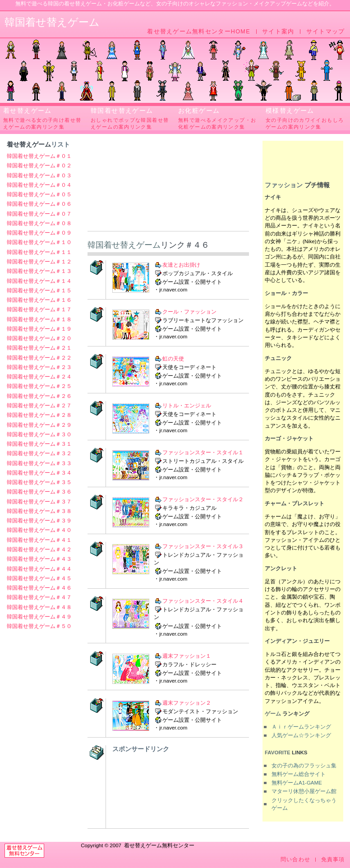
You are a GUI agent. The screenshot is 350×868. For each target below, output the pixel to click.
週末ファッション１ (187, 656)
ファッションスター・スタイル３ (203, 546)
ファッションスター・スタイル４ (203, 601)
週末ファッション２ (187, 702)
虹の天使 (173, 359)
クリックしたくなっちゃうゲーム (304, 804)
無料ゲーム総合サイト (299, 774)
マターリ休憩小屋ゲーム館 (304, 791)
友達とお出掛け (181, 265)
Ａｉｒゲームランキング (301, 727)
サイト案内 (278, 32)
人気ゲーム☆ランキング (301, 735)
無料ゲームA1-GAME (297, 783)
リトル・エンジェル (187, 406)
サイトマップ (326, 32)
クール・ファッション (189, 312)
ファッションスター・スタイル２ (203, 499)
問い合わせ (295, 860)
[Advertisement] (168, 186)
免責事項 (333, 860)
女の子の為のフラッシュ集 (304, 766)
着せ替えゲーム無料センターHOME (199, 32)
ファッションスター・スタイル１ (203, 452)
